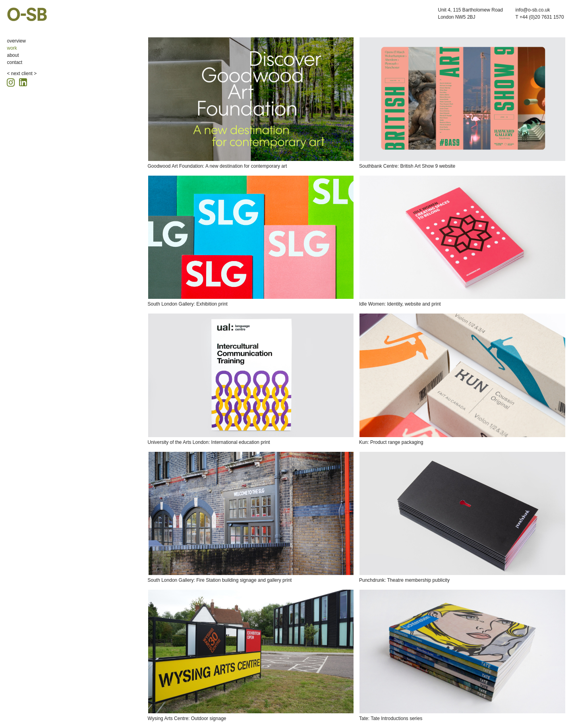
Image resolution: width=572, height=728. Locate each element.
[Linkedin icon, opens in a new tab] (23, 82)
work (12, 48)
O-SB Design (27, 14)
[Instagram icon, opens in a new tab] (12, 81)
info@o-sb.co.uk (533, 10)
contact (15, 62)
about (13, 55)
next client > (24, 74)
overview (16, 41)
